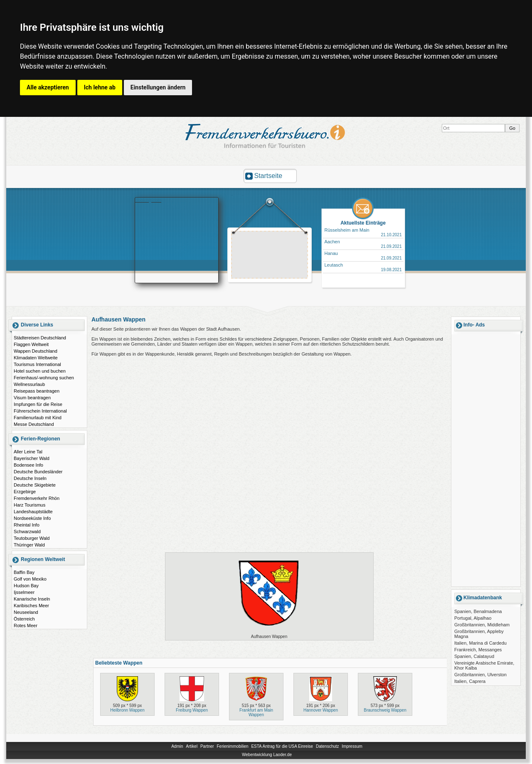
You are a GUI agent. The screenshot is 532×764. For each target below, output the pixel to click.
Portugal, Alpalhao (473, 618)
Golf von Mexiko (30, 579)
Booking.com (148, 200)
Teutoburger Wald (32, 538)
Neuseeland (26, 612)
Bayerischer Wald (32, 458)
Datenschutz (328, 746)
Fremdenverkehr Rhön (37, 498)
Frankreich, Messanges (478, 650)
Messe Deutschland (34, 424)
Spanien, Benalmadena (478, 611)
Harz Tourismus (30, 505)
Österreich (24, 619)
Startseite (268, 176)
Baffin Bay (24, 572)
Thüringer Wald (29, 545)
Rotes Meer (26, 626)
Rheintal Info (27, 525)
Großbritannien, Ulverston (480, 675)
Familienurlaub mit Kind (38, 418)
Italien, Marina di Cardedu (480, 643)
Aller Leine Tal (28, 452)
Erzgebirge (25, 492)
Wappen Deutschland (36, 351)
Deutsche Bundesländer (38, 472)
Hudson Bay (26, 586)
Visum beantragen (32, 398)
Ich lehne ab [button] (100, 87)
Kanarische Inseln (32, 599)
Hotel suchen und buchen (40, 371)
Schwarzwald (27, 532)
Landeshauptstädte (33, 512)
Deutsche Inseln (30, 478)
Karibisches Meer (31, 606)
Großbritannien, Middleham (482, 625)
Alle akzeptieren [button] (48, 87)
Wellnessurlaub (29, 384)
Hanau (331, 253)
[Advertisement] (270, 256)
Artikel (192, 746)
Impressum (352, 746)
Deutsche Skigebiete (35, 485)
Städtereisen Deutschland (40, 338)
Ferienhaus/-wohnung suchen (44, 378)
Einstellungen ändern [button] (158, 87)
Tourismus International (37, 364)
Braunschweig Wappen (385, 710)
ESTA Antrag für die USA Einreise (282, 746)
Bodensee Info (28, 465)
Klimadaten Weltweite (36, 358)
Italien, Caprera (470, 681)
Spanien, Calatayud (474, 656)
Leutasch (334, 265)
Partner (207, 746)
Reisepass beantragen (37, 391)
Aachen (332, 242)
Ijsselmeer (24, 592)
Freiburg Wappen (192, 710)
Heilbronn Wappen (127, 710)
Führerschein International (40, 411)
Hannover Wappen (321, 710)
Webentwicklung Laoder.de (267, 755)
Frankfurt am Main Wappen (256, 712)
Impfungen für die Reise (38, 404)
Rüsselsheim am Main (347, 230)
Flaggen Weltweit (31, 344)
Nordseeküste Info (32, 518)
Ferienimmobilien (232, 746)
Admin (177, 746)
